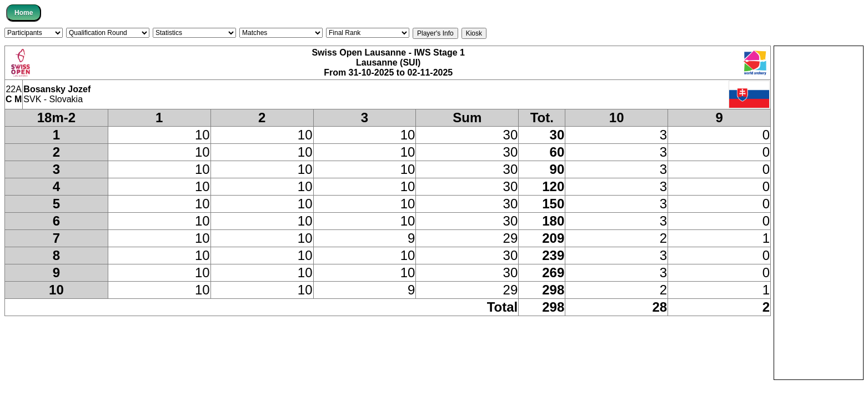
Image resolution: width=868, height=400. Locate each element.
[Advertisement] (819, 213)
